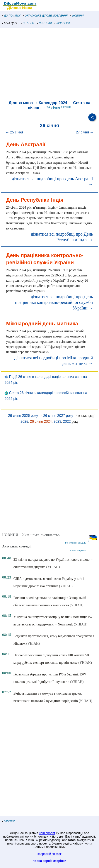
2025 (24, 422)
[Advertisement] (49, 65)
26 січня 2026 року (23, 416)
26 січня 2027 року (58, 416)
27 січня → (85, 132)
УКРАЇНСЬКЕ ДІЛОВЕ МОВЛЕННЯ (45, 16)
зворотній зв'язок (49, 854)
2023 (57, 422)
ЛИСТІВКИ (44, 23)
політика (9, 821)
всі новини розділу (76, 543)
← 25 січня (14, 132)
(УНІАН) (53, 567)
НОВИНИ (77, 16)
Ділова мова (21, 103)
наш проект (47, 833)
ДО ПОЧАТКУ (11, 16)
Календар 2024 (53, 103)
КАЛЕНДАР (10, 23)
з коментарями (78, 550)
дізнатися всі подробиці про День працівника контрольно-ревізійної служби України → (54, 302)
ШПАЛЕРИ (62, 23)
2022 (67, 422)
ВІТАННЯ (27, 23)
